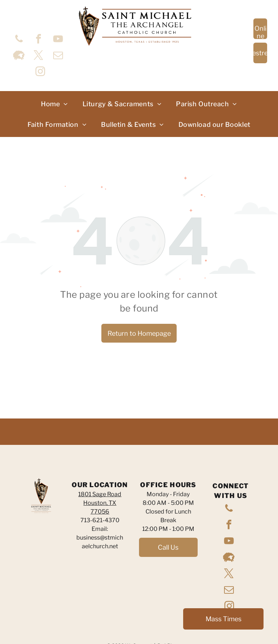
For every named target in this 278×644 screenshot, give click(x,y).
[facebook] (38, 40)
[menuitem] (54, 104)
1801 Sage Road (100, 494)
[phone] (19, 40)
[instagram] (40, 72)
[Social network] (19, 56)
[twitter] (38, 56)
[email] (58, 56)
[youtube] (58, 40)
